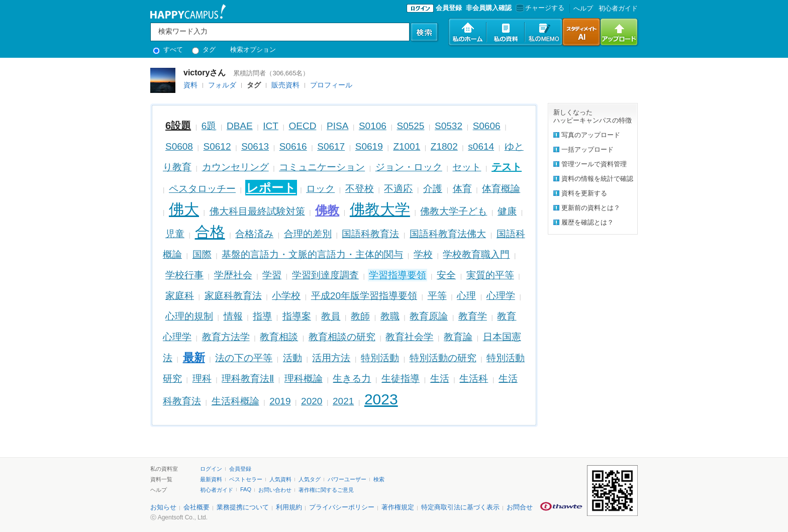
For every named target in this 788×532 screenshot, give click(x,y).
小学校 (286, 296)
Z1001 (407, 146)
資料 (190, 85)
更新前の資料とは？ (591, 208)
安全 (446, 275)
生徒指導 (401, 379)
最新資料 (211, 479)
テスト (507, 167)
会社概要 (196, 507)
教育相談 (279, 337)
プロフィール (331, 85)
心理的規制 (189, 316)
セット (467, 167)
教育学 (473, 316)
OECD (303, 126)
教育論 (458, 337)
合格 (210, 232)
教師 (360, 316)
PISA (337, 126)
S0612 (217, 146)
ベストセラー (246, 479)
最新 (194, 357)
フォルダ (222, 85)
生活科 (474, 379)
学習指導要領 (398, 275)
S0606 (487, 126)
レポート (271, 188)
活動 (292, 358)
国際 (202, 254)
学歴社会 (233, 275)
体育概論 (501, 189)
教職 (390, 316)
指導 (262, 316)
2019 (280, 401)
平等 (437, 296)
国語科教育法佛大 (448, 234)
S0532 (449, 126)
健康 (507, 211)
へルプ (583, 8)
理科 (202, 379)
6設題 (178, 126)
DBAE (240, 126)
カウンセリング (235, 167)
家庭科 (180, 296)
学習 (272, 275)
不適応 (398, 189)
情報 (233, 316)
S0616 (293, 146)
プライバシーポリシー (342, 507)
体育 (462, 189)
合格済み (254, 234)
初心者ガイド (618, 8)
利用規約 (289, 507)
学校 (423, 254)
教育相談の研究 (342, 337)
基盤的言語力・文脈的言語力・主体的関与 (312, 254)
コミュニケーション (322, 167)
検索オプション (253, 49)
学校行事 (184, 275)
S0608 (179, 146)
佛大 (184, 209)
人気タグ (310, 479)
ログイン (211, 469)
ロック (320, 189)
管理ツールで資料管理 (594, 164)
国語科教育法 (370, 234)
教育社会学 (409, 337)
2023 (381, 399)
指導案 (297, 316)
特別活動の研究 (443, 358)
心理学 (501, 296)
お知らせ (163, 507)
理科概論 (304, 379)
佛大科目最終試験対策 (257, 211)
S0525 (411, 126)
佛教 (327, 210)
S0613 (255, 146)
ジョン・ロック (409, 167)
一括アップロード (587, 149)
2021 (343, 401)
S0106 (373, 126)
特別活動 (380, 358)
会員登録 (449, 8)
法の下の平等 (244, 358)
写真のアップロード (591, 135)
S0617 (331, 146)
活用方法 (331, 358)
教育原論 (429, 316)
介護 (433, 189)
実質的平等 (490, 275)
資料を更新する (584, 193)
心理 (466, 296)
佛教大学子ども (454, 211)
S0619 (369, 146)
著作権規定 (398, 507)
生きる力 (352, 379)
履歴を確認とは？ (587, 222)
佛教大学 (380, 209)
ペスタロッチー (202, 189)
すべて (168, 49)
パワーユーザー (347, 479)
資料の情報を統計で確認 (597, 179)
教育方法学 (226, 337)
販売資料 (285, 85)
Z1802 (444, 146)
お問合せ (520, 507)
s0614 (481, 146)
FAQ (246, 489)
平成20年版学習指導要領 (364, 296)
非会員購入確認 (489, 8)
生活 (440, 379)
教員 (331, 316)
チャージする (539, 8)
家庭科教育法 (233, 296)
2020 (312, 401)
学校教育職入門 (476, 254)
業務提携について (243, 507)
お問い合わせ (275, 490)
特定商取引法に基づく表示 (460, 507)
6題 (209, 126)
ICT (271, 126)
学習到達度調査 (325, 275)
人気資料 (280, 479)
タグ (204, 49)
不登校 (360, 189)
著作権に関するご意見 (326, 490)
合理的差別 (308, 234)
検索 (379, 479)
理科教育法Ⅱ (248, 379)
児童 (175, 234)
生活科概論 (235, 401)
